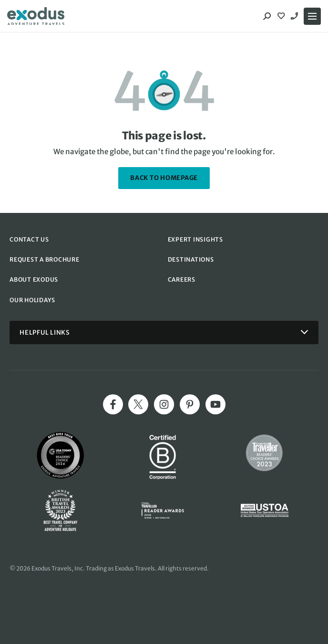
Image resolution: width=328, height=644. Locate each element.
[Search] (267, 16)
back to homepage (164, 178)
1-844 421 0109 (296, 16)
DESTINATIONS (191, 259)
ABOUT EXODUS (34, 280)
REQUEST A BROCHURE (45, 259)
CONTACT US (29, 239)
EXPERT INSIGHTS (195, 239)
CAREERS (182, 280)
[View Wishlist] (282, 16)
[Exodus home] (36, 16)
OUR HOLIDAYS (32, 300)
